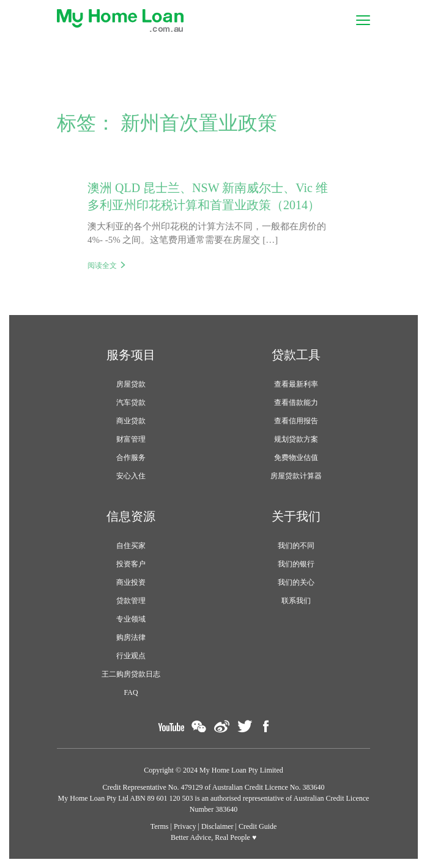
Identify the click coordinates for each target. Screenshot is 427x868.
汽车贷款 (131, 402)
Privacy (185, 826)
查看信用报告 (296, 421)
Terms (160, 826)
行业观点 (131, 656)
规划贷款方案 (296, 439)
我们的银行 (296, 564)
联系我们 (296, 601)
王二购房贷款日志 (131, 674)
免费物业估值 (296, 458)
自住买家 (131, 546)
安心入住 (131, 476)
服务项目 (131, 355)
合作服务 (131, 458)
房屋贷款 (131, 384)
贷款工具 (296, 355)
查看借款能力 (296, 402)
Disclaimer (217, 826)
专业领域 (131, 619)
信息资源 (131, 516)
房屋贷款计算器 (296, 476)
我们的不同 (296, 546)
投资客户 (131, 564)
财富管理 (131, 439)
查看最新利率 (296, 384)
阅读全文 (102, 265)
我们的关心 (296, 582)
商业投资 (131, 582)
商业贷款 (131, 421)
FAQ (131, 692)
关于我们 (296, 516)
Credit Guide (258, 826)
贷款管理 (131, 601)
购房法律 (131, 637)
